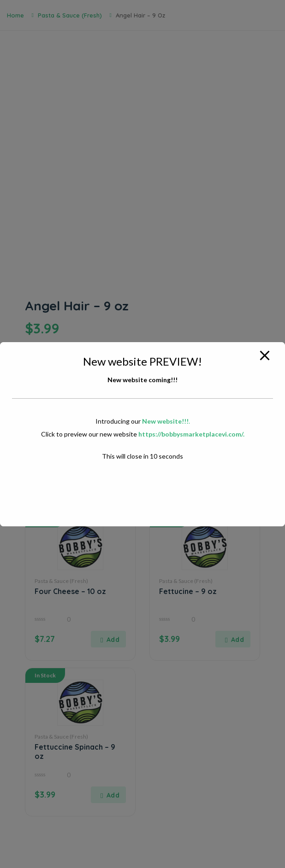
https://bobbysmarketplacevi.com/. (191, 434)
